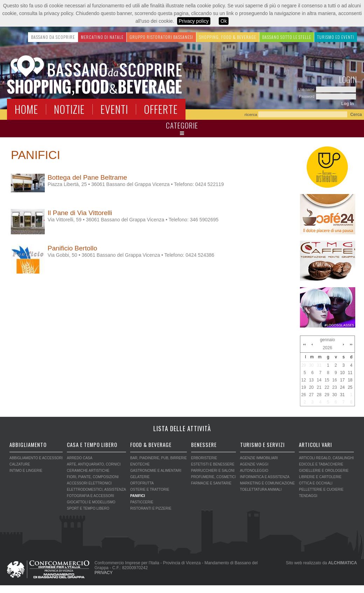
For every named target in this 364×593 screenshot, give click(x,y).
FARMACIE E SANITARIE (211, 483)
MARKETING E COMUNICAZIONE (268, 483)
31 (319, 365)
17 (342, 380)
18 (350, 380)
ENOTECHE (140, 464)
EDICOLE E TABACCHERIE (321, 464)
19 (304, 387)
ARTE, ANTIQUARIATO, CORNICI (94, 464)
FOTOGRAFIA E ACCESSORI (90, 496)
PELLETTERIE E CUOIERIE (321, 489)
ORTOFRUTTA (142, 483)
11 (350, 373)
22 (327, 387)
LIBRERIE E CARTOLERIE (320, 477)
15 (327, 380)
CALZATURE (20, 464)
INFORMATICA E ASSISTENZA (265, 477)
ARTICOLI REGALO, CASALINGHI (326, 458)
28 (319, 395)
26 (304, 395)
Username (307, 89)
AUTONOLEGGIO (254, 471)
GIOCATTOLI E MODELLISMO (91, 502)
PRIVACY (104, 573)
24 (342, 387)
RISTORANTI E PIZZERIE (151, 508)
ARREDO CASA (80, 458)
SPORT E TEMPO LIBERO (88, 508)
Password (307, 96)
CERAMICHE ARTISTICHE (88, 471)
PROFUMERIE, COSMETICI (213, 477)
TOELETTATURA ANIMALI (261, 489)
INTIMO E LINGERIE (26, 471)
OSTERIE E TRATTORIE (150, 489)
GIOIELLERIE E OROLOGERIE (324, 471)
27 (311, 395)
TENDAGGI (308, 496)
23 (334, 387)
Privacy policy (194, 21)
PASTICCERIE (142, 502)
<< (304, 344)
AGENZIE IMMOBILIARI (259, 458)
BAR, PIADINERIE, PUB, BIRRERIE (159, 458)
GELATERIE (140, 477)
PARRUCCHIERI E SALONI (213, 471)
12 (304, 380)
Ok (224, 21)
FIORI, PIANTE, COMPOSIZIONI (93, 477)
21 (319, 387)
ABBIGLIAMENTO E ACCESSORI (36, 458)
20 (311, 387)
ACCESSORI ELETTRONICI (89, 483)
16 (334, 380)
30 (311, 365)
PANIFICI (138, 496)
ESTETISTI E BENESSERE (213, 464)
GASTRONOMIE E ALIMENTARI (156, 471)
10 (342, 373)
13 (311, 380)
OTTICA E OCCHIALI (316, 483)
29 (304, 365)
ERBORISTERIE (204, 458)
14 (319, 380)
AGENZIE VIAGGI (254, 464)
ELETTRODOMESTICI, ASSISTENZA (96, 489)
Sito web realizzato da (321, 563)
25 (350, 387)
